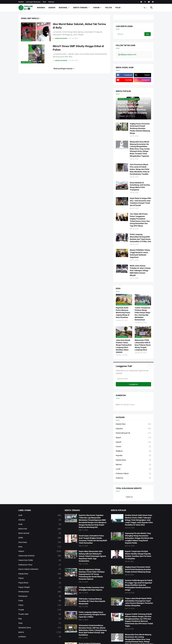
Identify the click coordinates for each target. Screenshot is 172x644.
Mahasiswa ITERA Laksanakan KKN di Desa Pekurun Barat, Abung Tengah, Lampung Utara (143, 345)
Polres (40, 605)
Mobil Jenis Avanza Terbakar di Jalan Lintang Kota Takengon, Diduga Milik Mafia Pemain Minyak (140, 271)
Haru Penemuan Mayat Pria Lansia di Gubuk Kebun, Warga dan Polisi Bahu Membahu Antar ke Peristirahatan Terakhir (140, 169)
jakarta (40, 632)
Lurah (133, 469)
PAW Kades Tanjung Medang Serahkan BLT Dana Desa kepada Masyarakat (92, 601)
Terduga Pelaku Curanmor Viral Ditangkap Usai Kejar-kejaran (91, 589)
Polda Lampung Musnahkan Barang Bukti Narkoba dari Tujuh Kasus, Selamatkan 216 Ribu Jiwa (140, 238)
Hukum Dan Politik (40, 560)
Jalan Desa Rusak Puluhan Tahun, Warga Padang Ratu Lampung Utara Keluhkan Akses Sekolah (124, 346)
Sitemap (51, 2)
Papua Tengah (40, 587)
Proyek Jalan (40, 614)
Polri (118, 8)
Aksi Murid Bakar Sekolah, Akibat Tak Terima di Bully (79, 26)
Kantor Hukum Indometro (40, 569)
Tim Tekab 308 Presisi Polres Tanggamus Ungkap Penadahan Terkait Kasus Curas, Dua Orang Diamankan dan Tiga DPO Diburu (140, 220)
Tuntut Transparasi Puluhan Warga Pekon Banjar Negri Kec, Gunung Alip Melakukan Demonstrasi (142, 314)
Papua (40, 578)
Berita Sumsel (40, 533)
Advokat (40, 520)
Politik (109, 8)
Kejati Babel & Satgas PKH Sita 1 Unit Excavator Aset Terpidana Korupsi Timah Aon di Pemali (140, 202)
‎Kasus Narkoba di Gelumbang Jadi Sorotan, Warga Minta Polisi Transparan (140, 186)
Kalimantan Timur (40, 565)
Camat (133, 447)
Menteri (133, 465)
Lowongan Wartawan (33, 2)
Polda (40, 601)
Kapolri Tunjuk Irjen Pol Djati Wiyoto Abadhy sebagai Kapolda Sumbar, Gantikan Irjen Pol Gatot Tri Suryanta (138, 555)
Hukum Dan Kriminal (40, 556)
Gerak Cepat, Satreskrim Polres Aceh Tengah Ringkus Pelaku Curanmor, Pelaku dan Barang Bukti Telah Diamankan (93, 539)
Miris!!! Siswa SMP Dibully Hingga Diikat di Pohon (78, 48)
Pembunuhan (40, 592)
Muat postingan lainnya (63, 69)
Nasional (63, 8)
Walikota (133, 451)
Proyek (40, 610)
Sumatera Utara (40, 628)
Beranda (41, 8)
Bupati (133, 438)
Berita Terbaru (80, 8)
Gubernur (133, 478)
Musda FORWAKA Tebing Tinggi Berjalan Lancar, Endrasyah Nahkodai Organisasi (140, 254)
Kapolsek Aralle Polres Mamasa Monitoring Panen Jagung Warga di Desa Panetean (123, 313)
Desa (40, 547)
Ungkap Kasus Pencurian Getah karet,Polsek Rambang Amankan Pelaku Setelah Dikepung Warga (140, 128)
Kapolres (133, 429)
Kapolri (133, 442)
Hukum (96, 8)
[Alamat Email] (133, 379)
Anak (40, 524)
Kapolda (133, 456)
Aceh (40, 515)
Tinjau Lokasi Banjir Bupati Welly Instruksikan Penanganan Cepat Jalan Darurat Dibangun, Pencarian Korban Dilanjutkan (139, 602)
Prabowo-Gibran (133, 474)
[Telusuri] (130, 34)
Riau (40, 619)
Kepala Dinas (133, 460)
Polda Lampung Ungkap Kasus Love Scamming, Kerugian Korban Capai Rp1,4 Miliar (92, 615)
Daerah (52, 8)
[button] (145, 8)
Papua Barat (40, 583)
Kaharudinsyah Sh (133, 433)
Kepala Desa (133, 424)
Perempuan (40, 596)
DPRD (40, 538)
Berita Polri (40, 529)
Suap (40, 623)
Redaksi (21, 2)
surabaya (40, 637)
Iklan (44, 2)
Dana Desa (40, 542)
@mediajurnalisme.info (127, 55)
